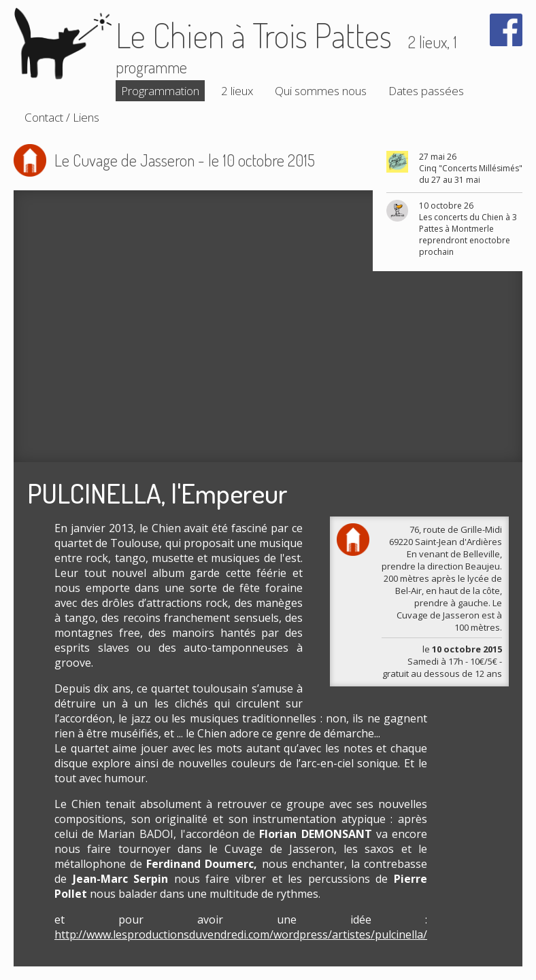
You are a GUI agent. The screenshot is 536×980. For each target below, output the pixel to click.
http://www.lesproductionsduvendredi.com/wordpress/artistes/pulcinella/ (241, 934)
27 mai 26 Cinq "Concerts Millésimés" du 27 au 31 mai (471, 168)
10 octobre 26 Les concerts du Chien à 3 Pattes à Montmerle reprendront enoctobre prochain (468, 229)
